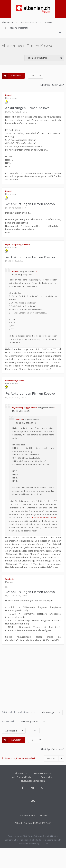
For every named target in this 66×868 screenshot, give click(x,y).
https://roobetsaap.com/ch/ (45, 517)
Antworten (11, 76)
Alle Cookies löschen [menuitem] (23, 777)
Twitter (21, 844)
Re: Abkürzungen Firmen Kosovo (30, 204)
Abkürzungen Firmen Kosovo (28, 46)
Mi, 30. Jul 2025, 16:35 (15, 397)
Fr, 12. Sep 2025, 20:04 (16, 596)
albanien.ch (21, 773)
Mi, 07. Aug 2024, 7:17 (16, 208)
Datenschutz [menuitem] (47, 777)
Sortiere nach (24, 722)
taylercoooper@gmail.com (18, 244)
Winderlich (10, 579)
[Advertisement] (32, 679)
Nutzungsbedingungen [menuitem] (33, 781)
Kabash (9, 95)
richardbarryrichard (15, 381)
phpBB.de (36, 840)
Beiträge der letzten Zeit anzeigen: (32, 712)
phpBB (22, 836)
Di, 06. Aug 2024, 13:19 (16, 112)
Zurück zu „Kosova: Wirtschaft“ (21, 758)
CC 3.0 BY (44, 844)
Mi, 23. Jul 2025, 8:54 (15, 261)
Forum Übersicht (43, 773)
